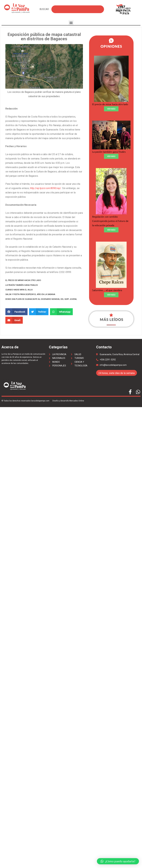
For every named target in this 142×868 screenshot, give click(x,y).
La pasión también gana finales (22, 285)
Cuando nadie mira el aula (19, 290)
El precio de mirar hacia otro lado (23, 280)
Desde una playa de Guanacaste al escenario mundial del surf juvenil (41, 299)
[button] (71, 23)
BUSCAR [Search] (44, 9)
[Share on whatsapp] (61, 312)
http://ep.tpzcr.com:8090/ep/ (46, 188)
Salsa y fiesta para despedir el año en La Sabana (30, 294)
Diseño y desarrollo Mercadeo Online (68, 401)
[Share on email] (14, 320)
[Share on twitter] (39, 312)
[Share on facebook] (16, 312)
